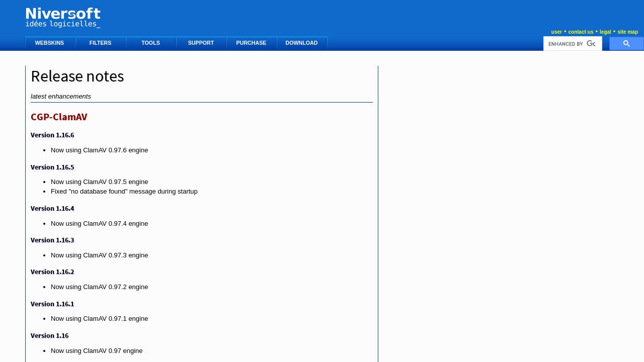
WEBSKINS (50, 43)
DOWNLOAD (303, 43)
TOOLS (151, 43)
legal (606, 32)
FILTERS (101, 43)
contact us (581, 32)
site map (628, 32)
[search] (572, 44)
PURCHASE (252, 43)
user (557, 32)
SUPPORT (202, 43)
